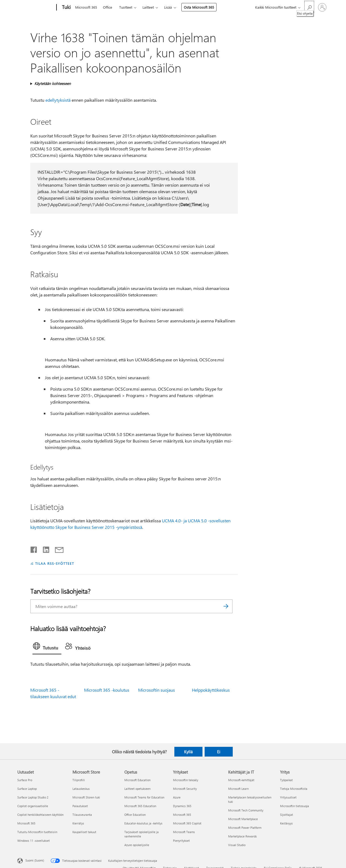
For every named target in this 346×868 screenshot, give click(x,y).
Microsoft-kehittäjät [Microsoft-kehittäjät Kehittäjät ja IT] (241, 780)
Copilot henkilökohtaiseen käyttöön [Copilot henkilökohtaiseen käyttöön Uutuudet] (40, 815)
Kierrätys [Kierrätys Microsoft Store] (78, 823)
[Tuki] (66, 8)
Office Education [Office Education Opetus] (135, 815)
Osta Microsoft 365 (199, 7)
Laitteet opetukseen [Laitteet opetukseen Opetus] (137, 789)
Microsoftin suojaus (157, 690)
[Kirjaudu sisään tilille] (322, 7)
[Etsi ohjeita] (309, 7)
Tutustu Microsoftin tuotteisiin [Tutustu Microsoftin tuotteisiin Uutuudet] (37, 832)
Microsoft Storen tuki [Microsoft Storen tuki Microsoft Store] (86, 797)
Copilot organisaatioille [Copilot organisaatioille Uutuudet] (33, 806)
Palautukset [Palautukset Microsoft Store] (80, 806)
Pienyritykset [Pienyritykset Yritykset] (181, 841)
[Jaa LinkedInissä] (44, 549)
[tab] (47, 647)
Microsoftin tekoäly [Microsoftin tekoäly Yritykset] (186, 780)
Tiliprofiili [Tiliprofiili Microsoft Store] (79, 780)
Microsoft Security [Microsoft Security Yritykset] (185, 789)
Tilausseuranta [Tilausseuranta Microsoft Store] (82, 815)
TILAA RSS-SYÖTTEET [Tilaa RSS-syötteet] (55, 563)
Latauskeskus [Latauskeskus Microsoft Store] (81, 789)
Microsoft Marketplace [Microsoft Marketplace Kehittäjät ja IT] (243, 819)
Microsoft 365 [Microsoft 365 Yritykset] (182, 815)
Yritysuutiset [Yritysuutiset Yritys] (288, 797)
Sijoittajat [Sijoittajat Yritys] (287, 815)
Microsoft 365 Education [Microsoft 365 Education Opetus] (140, 806)
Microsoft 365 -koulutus (107, 690)
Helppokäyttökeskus (211, 690)
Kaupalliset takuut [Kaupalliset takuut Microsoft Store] (84, 832)
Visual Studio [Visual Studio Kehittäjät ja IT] (237, 845)
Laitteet (148, 7)
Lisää (168, 7)
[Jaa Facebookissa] (34, 549)
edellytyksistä (58, 100)
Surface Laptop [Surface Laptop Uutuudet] (27, 789)
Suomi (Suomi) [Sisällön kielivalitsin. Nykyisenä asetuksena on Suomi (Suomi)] (35, 860)
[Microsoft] (36, 8)
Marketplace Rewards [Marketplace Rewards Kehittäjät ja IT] (242, 836)
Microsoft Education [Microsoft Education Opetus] (137, 780)
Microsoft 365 (86, 7)
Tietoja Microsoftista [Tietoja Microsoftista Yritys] (294, 789)
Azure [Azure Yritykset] (177, 797)
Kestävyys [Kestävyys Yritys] (286, 823)
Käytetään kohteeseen (53, 83)
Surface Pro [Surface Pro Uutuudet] (25, 780)
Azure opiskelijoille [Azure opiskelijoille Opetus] (137, 845)
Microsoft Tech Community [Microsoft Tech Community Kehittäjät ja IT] (246, 810)
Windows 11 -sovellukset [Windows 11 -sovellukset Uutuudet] (34, 841)
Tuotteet (126, 7)
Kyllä (188, 752)
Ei (219, 752)
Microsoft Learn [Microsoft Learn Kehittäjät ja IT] (238, 789)
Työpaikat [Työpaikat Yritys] (286, 780)
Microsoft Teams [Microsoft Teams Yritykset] (184, 832)
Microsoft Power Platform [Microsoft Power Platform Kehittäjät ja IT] (245, 828)
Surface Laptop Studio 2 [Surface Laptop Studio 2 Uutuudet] (33, 797)
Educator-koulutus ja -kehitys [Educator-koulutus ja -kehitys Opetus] (143, 823)
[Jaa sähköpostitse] (57, 549)
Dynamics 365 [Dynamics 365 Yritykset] (182, 806)
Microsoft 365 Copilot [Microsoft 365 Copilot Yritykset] (187, 823)
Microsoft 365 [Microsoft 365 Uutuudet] (26, 823)
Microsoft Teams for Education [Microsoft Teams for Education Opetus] (144, 797)
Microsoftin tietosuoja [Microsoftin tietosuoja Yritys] (295, 806)
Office (108, 7)
